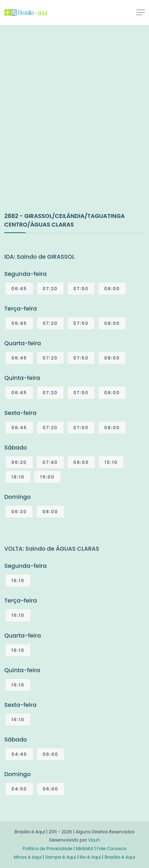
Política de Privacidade (47, 849)
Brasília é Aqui (120, 857)
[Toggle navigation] (140, 12)
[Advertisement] (74, 126)
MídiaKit (85, 849)
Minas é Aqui (28, 857)
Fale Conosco (112, 849)
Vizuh (94, 840)
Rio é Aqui (90, 857)
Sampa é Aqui (60, 857)
